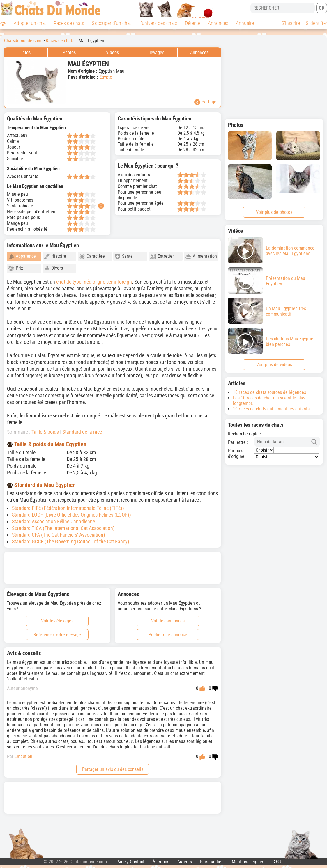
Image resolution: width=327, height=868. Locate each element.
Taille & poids (45, 432)
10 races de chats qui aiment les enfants (271, 409)
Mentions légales (248, 862)
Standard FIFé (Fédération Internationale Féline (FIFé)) (68, 508)
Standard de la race (82, 432)
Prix (16, 268)
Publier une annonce (168, 635)
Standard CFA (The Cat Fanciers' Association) (59, 535)
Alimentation (201, 256)
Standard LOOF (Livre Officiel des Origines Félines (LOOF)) (71, 515)
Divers (53, 268)
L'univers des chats (158, 23)
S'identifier (316, 23)
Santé (124, 256)
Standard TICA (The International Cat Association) (63, 528)
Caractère (92, 256)
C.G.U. (278, 862)
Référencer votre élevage (57, 635)
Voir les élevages (57, 621)
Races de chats (69, 23)
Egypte (106, 77)
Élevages (156, 53)
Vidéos (112, 53)
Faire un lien (212, 862)
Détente (193, 23)
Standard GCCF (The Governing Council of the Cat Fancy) (71, 541)
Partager (206, 102)
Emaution (23, 756)
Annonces (218, 23)
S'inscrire (291, 23)
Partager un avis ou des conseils (113, 769)
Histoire (55, 256)
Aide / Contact (131, 862)
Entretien (162, 256)
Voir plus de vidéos (274, 365)
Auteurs (185, 862)
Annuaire (245, 23)
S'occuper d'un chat (111, 23)
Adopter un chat (30, 23)
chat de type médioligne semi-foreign (94, 282)
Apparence (22, 256)
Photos (69, 53)
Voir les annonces (168, 621)
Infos (26, 53)
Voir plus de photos (274, 212)
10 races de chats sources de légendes (269, 392)
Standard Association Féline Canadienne (53, 521)
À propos (161, 862)
